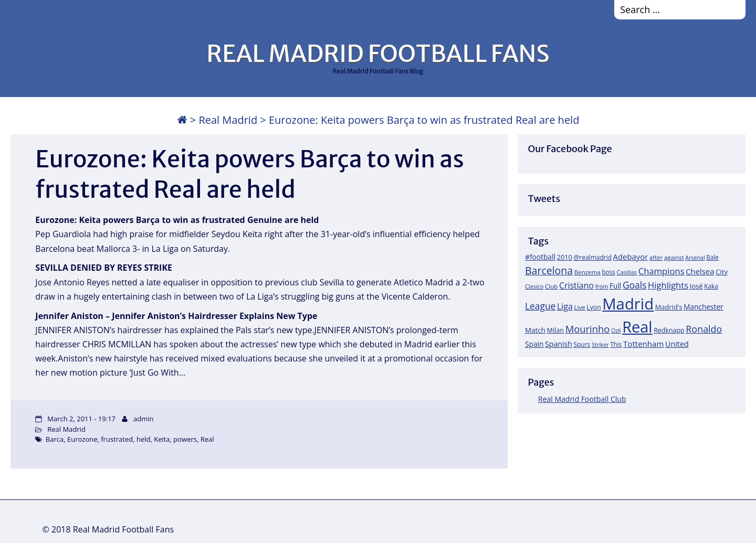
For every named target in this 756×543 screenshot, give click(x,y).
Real (207, 439)
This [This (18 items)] (616, 344)
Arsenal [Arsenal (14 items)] (695, 258)
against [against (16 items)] (674, 257)
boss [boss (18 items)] (608, 272)
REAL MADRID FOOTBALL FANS (378, 54)
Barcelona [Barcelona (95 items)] (549, 270)
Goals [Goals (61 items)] (634, 285)
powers (185, 439)
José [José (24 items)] (696, 286)
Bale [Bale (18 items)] (712, 257)
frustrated (117, 439)
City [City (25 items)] (722, 272)
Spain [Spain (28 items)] (534, 344)
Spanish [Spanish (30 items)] (559, 344)
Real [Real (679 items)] (637, 327)
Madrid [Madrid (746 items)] (628, 304)
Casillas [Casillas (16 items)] (627, 272)
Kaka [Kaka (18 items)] (711, 286)
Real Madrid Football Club (582, 399)
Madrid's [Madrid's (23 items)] (669, 307)
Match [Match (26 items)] (535, 330)
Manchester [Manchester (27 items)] (703, 307)
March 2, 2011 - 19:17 (81, 419)
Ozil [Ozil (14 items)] (616, 331)
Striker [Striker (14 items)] (600, 345)
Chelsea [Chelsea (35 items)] (700, 271)
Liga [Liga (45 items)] (565, 306)
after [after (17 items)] (656, 257)
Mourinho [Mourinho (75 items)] (588, 329)
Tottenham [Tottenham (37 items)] (643, 344)
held (144, 439)
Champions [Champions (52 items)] (661, 271)
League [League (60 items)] (540, 306)
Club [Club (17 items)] (551, 286)
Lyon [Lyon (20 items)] (594, 307)
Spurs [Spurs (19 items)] (582, 344)
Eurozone (82, 439)
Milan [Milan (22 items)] (556, 330)
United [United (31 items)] (677, 344)
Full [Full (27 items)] (615, 286)
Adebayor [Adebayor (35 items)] (631, 257)
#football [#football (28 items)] (540, 257)
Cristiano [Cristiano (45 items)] (576, 285)
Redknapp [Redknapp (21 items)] (669, 330)
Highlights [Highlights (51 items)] (668, 285)
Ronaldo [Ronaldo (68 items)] (704, 329)
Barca (55, 439)
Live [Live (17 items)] (580, 307)
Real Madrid (228, 120)
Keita (162, 439)
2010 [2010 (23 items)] (565, 257)
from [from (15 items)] (602, 286)
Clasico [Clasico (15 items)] (534, 286)
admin (143, 419)
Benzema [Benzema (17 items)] (587, 272)
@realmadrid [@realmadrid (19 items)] (593, 257)
